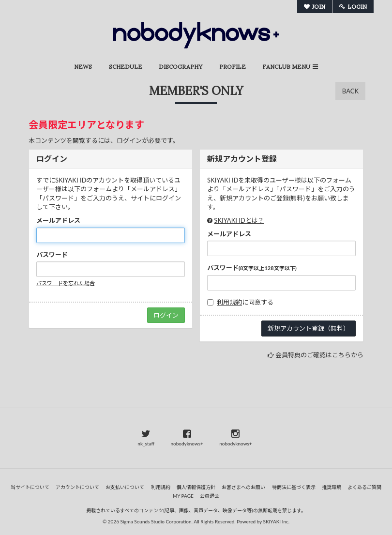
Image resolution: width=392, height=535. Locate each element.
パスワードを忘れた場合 (66, 283)
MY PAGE (183, 496)
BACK (350, 91)
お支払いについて (125, 487)
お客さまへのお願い (243, 487)
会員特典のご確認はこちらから (319, 355)
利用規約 (229, 302)
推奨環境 (332, 487)
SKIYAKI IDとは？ (239, 220)
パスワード (52, 255)
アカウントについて (77, 487)
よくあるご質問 (364, 487)
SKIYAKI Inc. (277, 521)
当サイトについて (30, 487)
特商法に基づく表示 (294, 487)
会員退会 (210, 496)
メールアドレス (58, 220)
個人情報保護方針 (196, 487)
